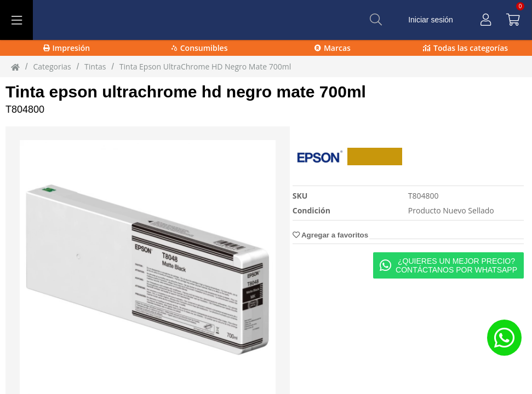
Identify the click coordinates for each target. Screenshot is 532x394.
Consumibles (200, 48)
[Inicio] (15, 67)
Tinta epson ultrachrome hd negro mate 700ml (186, 92)
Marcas (333, 48)
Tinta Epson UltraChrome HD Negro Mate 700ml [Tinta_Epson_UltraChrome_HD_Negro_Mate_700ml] (205, 66)
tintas (95, 66)
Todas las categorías (465, 48)
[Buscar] (376, 20)
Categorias (52, 66)
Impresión (67, 48)
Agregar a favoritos (330, 235)
